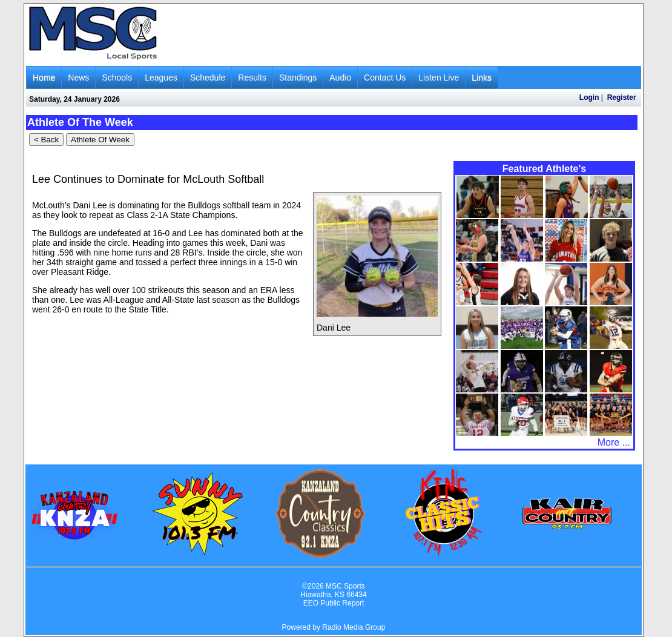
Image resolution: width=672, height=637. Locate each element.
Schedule (208, 78)
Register (622, 97)
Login (589, 97)
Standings (298, 78)
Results (252, 78)
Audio (340, 78)
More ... (614, 442)
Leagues (161, 78)
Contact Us (385, 78)
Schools (117, 78)
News (78, 78)
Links (482, 78)
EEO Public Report (334, 603)
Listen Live (439, 78)
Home (44, 78)
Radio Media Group (354, 627)
